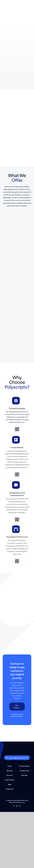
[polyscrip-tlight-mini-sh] (17, 748)
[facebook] (14, 806)
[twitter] (20, 806)
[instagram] (17, 806)
